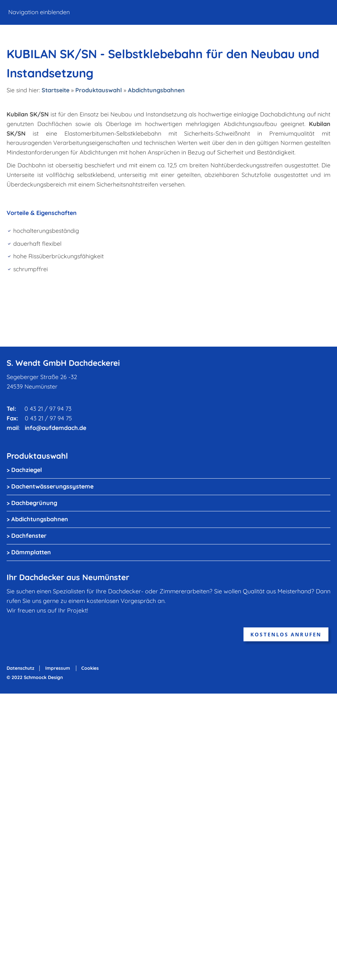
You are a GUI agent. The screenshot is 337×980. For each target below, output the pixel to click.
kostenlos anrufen (286, 634)
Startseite (56, 90)
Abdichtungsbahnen (156, 90)
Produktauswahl (99, 90)
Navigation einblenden (39, 12)
